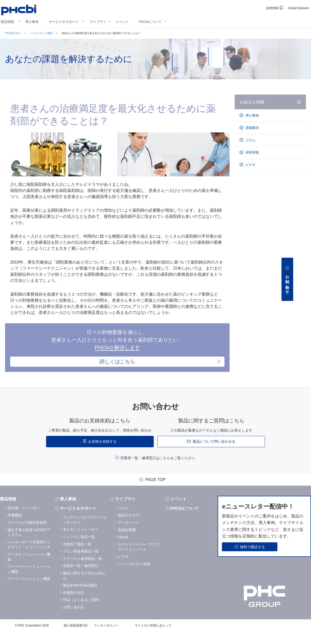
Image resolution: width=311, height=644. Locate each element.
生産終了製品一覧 (77, 556)
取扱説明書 (127, 542)
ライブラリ (98, 22)
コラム (250, 140)
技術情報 (252, 152)
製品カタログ (129, 527)
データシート (129, 535)
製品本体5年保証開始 (80, 597)
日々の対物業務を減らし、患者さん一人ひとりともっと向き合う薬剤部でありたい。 (117, 355)
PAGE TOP (155, 492)
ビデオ (250, 165)
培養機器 (15, 527)
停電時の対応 (74, 605)
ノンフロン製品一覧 (79, 549)
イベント (122, 22)
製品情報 (7, 22)
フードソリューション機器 (29, 591)
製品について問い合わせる (214, 454)
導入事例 (32, 22)
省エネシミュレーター (81, 542)
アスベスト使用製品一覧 (82, 571)
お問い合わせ (74, 619)
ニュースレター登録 (134, 576)
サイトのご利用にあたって (153, 638)
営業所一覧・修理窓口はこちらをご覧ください (158, 470)
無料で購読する (252, 559)
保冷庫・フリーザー (24, 520)
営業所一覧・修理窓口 (81, 578)
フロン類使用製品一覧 (81, 563)
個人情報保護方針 (76, 638)
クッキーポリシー (106, 638)
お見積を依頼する (102, 454)
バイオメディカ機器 (41, 33)
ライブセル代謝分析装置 (27, 535)
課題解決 (252, 128)
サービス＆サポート (64, 22)
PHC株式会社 (13, 33)
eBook (123, 549)
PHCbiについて (150, 22)
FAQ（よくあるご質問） (82, 612)
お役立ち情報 (252, 102)
